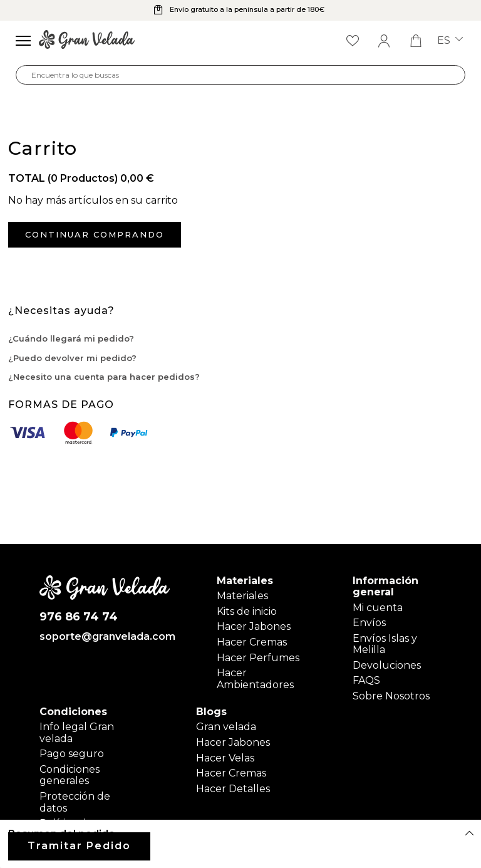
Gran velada (226, 727)
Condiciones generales (70, 775)
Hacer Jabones (254, 626)
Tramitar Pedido (79, 846)
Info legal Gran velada (77, 732)
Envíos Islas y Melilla (385, 644)
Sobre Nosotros (391, 696)
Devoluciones (387, 665)
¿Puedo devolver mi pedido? (72, 358)
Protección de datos (75, 802)
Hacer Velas (225, 758)
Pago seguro (72, 754)
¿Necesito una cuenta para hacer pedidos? (104, 377)
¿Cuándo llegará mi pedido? (71, 338)
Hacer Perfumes (258, 658)
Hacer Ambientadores (255, 678)
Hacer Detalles (233, 789)
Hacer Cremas (252, 642)
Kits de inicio (247, 611)
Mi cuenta (378, 608)
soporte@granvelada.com (105, 637)
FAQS (366, 680)
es (450, 41)
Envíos (369, 623)
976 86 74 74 (79, 617)
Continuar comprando (95, 234)
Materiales (242, 596)
